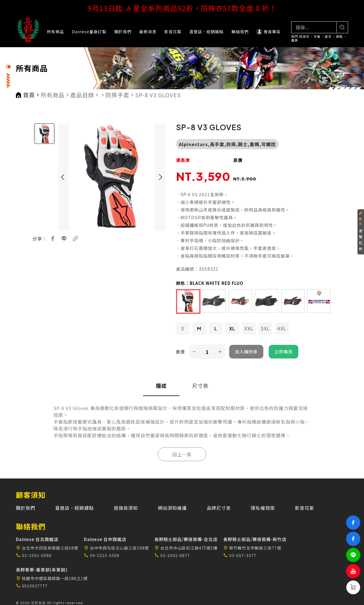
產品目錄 (82, 95)
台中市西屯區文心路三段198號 (116, 548)
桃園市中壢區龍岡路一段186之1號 (52, 578)
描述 (161, 386)
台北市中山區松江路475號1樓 (186, 548)
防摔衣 (304, 37)
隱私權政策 (263, 508)
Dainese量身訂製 (89, 32)
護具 (295, 40)
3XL (265, 329)
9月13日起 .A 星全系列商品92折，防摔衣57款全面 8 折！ (182, 8)
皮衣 (328, 37)
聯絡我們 (240, 32)
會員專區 (269, 32)
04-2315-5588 (102, 555)
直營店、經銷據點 (206, 32)
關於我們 (123, 32)
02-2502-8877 (172, 555)
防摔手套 (117, 95)
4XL (282, 329)
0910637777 (32, 586)
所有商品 (55, 32)
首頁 (29, 95)
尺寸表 (200, 386)
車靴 (339, 37)
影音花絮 (173, 32)
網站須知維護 (172, 508)
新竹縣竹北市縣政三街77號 (252, 548)
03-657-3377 (240, 555)
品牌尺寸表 (219, 508)
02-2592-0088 (34, 555)
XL (232, 329)
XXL (249, 329)
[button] (63, 177)
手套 (317, 37)
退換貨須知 (126, 508)
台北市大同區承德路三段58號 (47, 548)
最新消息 (148, 32)
